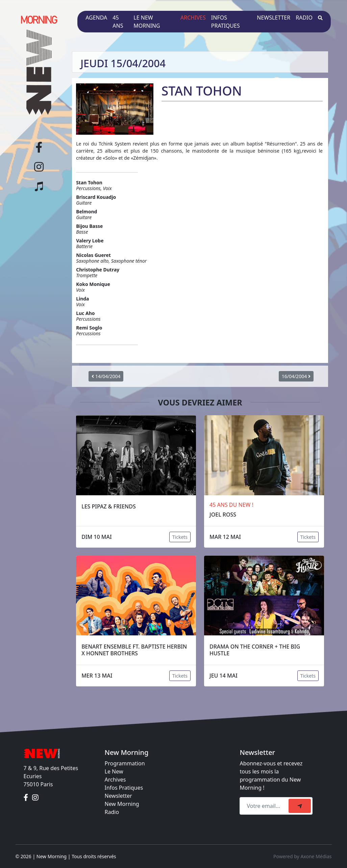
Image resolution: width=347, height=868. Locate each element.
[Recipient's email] (265, 806)
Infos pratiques (226, 22)
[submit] (300, 806)
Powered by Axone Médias (302, 856)
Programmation (125, 763)
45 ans (118, 22)
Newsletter (274, 18)
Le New (114, 771)
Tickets (180, 537)
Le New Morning (147, 22)
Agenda (96, 18)
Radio (304, 18)
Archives (193, 18)
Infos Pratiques (124, 788)
